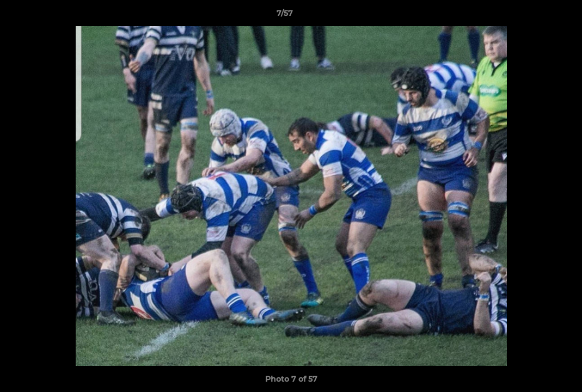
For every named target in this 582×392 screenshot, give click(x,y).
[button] (536, 16)
